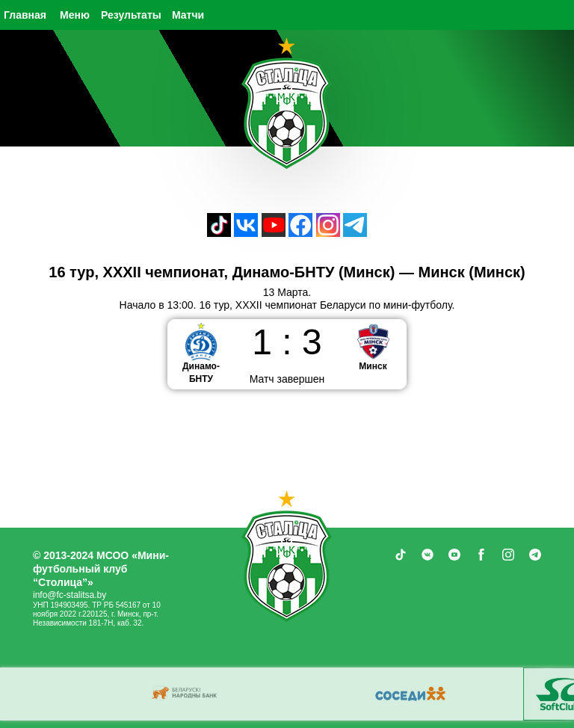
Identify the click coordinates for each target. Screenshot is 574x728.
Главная (25, 15)
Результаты (131, 15)
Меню (75, 15)
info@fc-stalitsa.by (70, 595)
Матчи (188, 15)
